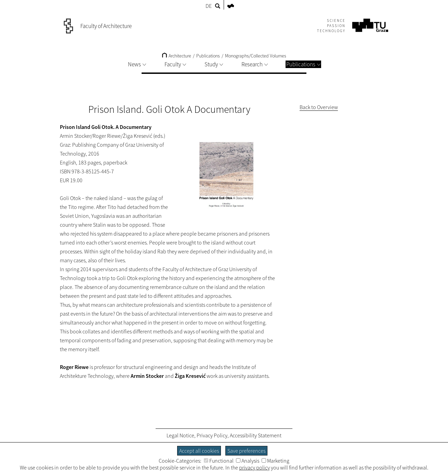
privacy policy (254, 467)
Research (255, 64)
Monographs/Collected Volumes (256, 56)
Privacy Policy (212, 435)
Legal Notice (180, 435)
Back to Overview (319, 107)
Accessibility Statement (256, 435)
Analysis (248, 461)
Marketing (275, 461)
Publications (303, 64)
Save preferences (246, 451)
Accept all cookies (199, 451)
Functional (219, 461)
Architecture (177, 56)
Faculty (175, 64)
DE (209, 6)
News (137, 64)
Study (214, 64)
